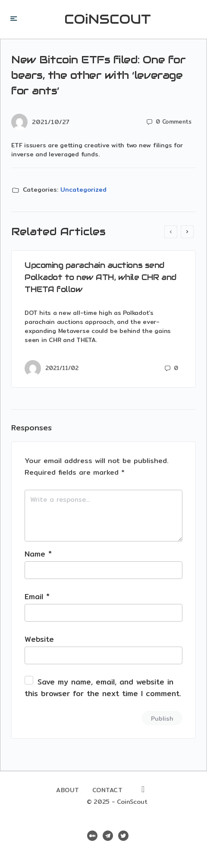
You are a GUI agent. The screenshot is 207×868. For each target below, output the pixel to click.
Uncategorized (83, 190)
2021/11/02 (62, 368)
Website (39, 639)
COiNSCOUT (108, 19)
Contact (108, 790)
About (68, 790)
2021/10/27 (51, 122)
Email (37, 596)
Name (38, 554)
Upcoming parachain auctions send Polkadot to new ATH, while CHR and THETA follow (100, 277)
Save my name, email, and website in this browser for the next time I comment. (103, 688)
